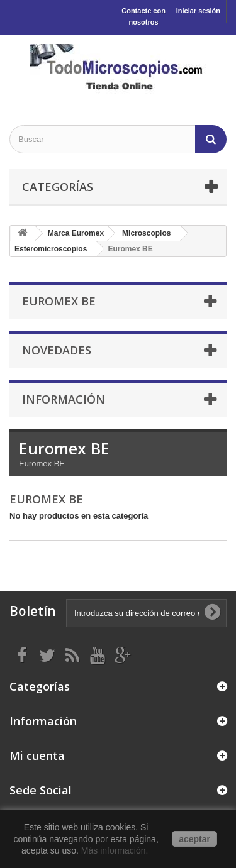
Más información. (116, 850)
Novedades (57, 350)
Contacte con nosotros (143, 16)
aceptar (194, 839)
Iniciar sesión (198, 11)
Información (64, 399)
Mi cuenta (37, 755)
